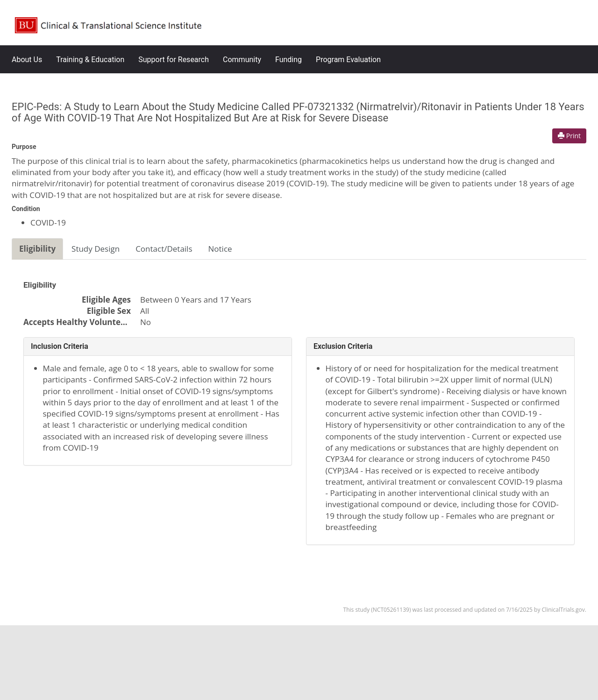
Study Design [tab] (96, 249)
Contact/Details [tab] (164, 249)
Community (242, 60)
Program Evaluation (348, 60)
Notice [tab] (220, 249)
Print (569, 136)
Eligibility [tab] (37, 249)
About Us (27, 60)
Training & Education (90, 60)
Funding (288, 60)
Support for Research (174, 60)
